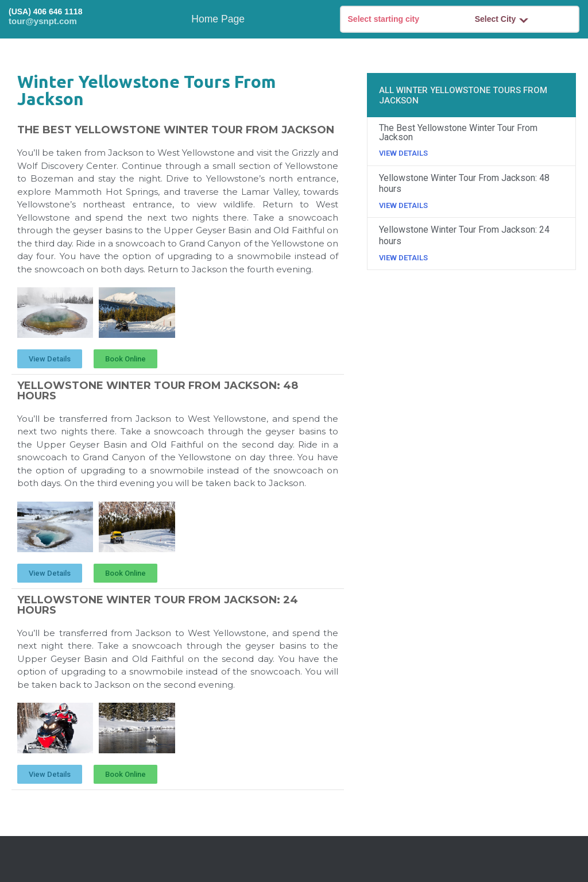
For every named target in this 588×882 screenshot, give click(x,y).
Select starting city (384, 19)
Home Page (218, 19)
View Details (403, 153)
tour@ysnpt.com (43, 21)
